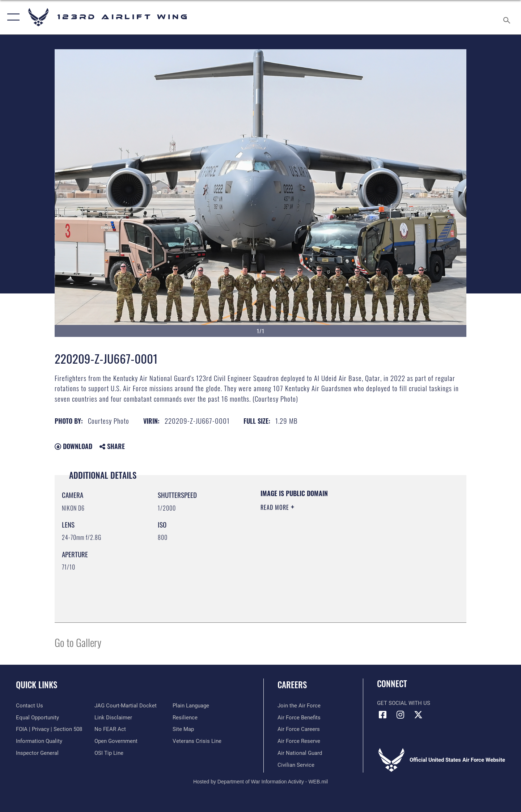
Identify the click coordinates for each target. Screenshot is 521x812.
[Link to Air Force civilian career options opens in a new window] (296, 765)
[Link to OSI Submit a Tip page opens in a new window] (109, 753)
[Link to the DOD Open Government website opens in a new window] (116, 741)
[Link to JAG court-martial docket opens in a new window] (126, 706)
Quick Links (37, 685)
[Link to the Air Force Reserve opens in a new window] (299, 741)
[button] (12, 17)
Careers (292, 685)
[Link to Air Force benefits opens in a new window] (299, 718)
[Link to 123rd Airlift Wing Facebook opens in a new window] (382, 715)
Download (73, 446)
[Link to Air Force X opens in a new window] (418, 715)
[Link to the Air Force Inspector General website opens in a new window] (37, 753)
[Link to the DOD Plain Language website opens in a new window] (191, 706)
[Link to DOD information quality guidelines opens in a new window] (39, 741)
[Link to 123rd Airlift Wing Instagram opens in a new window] (401, 715)
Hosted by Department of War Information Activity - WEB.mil (260, 782)
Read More (276, 507)
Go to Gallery (78, 642)
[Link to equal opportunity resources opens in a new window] (37, 718)
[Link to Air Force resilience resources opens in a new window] (185, 718)
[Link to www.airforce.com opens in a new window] (299, 706)
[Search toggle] (508, 17)
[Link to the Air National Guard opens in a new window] (300, 753)
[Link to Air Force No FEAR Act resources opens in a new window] (110, 729)
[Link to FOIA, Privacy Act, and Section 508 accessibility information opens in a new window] (49, 729)
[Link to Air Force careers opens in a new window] (299, 729)
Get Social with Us (404, 703)
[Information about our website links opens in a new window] (113, 718)
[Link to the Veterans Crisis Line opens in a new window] (197, 741)
